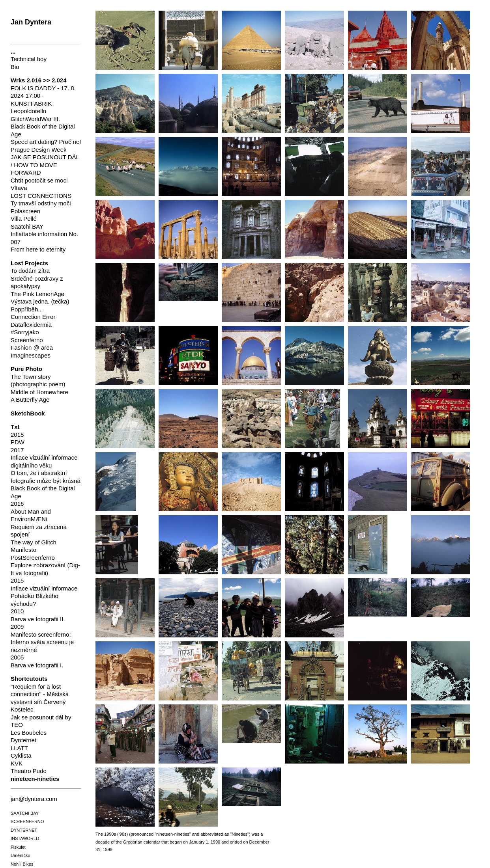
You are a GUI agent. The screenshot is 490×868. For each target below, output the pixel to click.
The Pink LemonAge (37, 294)
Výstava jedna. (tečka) (40, 301)
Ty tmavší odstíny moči (41, 203)
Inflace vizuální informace (44, 588)
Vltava (19, 188)
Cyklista (21, 755)
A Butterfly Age (30, 400)
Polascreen (25, 211)
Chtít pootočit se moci (39, 180)
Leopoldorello (28, 111)
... (13, 51)
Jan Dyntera (31, 22)
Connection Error (33, 317)
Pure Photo (26, 369)
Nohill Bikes (22, 864)
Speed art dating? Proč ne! (46, 142)
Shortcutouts (29, 679)
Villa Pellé (24, 219)
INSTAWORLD (25, 838)
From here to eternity (38, 249)
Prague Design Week (38, 150)
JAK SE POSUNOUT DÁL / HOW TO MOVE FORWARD (45, 165)
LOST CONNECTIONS (41, 196)
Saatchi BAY (27, 226)
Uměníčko (21, 855)
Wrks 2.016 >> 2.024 (39, 80)
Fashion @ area (32, 347)
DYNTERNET (24, 830)
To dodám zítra (30, 271)
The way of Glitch (34, 542)
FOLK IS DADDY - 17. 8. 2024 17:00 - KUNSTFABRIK (43, 96)
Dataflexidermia (31, 325)
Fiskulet (18, 847)
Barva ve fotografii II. (38, 619)
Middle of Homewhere (39, 392)
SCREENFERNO (27, 821)
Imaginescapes (31, 355)
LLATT (19, 748)
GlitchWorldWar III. (35, 119)
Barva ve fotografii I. (37, 665)
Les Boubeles (29, 733)
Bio (15, 67)
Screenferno (27, 340)
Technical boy (29, 59)
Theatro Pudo (29, 771)
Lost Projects (29, 263)
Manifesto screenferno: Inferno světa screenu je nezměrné (42, 642)
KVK (17, 763)
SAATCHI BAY (25, 813)
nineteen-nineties (35, 779)
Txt (15, 427)
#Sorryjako (25, 332)
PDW (18, 442)
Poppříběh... (27, 309)
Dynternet (23, 740)
